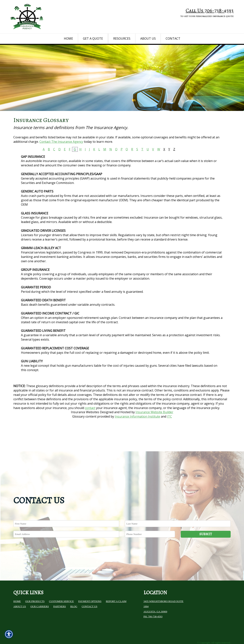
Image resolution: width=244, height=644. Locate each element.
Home (17, 585)
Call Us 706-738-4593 (210, 10)
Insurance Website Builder (154, 424)
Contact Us (90, 590)
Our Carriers (40, 590)
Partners (59, 590)
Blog (74, 590)
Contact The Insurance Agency (61, 153)
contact (90, 420)
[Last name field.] (178, 508)
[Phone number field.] (150, 518)
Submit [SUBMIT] (206, 518)
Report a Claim (116, 585)
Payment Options (90, 585)
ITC (169, 428)
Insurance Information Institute (137, 428)
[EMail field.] (66, 518)
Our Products (35, 585)
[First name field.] (66, 508)
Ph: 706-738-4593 (153, 601)
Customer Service (61, 585)
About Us (20, 590)
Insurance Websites (85, 424)
